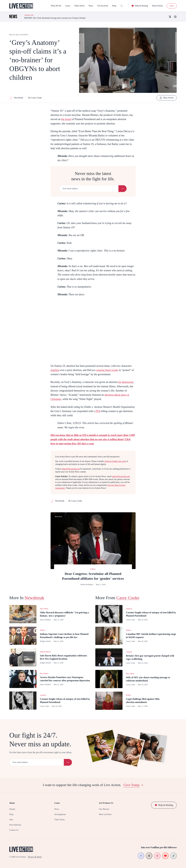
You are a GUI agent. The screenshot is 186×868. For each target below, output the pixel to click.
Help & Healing (140, 6)
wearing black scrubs (107, 370)
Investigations (60, 814)
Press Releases (15, 825)
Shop (114, 6)
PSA (98, 411)
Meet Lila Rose (105, 814)
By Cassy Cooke (35, 98)
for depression (126, 382)
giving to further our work (115, 461)
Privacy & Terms (35, 857)
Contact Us (14, 830)
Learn (68, 6)
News (91, 6)
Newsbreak (16, 98)
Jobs (11, 820)
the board (66, 119)
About (12, 803)
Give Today (133, 785)
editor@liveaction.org (71, 469)
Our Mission (104, 809)
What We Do (56, 6)
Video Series (79, 6)
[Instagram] (175, 17)
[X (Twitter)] (170, 17)
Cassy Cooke (128, 598)
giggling (55, 370)
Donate (12, 809)
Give (172, 6)
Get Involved (103, 6)
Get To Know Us (106, 803)
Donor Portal (157, 6)
